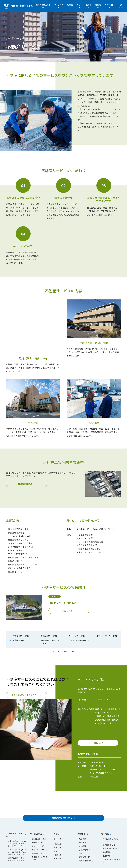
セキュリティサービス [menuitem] (41, 834)
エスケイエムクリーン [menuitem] (48, 864)
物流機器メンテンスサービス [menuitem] (40, 843)
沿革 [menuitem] (81, 838)
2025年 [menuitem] (58, 829)
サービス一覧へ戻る (65, 636)
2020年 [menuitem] (58, 843)
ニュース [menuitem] (79, 6)
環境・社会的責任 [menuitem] (86, 845)
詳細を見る (68, 595)
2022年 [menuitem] (58, 836)
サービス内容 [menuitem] (59, 6)
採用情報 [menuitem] (98, 6)
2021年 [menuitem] (58, 840)
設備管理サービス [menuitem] (39, 827)
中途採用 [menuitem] (106, 840)
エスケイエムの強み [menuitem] (43, 6)
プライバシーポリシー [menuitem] (28, 864)
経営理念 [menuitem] (82, 827)
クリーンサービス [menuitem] (39, 831)
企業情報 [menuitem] (89, 6)
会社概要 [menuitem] (82, 831)
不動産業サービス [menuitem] (39, 838)
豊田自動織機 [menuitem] (64, 864)
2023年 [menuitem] (58, 832)
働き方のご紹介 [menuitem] (109, 829)
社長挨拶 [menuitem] (82, 823)
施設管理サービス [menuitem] (39, 823)
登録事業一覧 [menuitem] (84, 841)
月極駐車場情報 (25, 469)
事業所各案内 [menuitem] (84, 834)
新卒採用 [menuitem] (106, 837)
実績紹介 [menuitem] (70, 6)
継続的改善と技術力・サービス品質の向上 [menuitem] (17, 844)
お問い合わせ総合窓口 (62, 802)
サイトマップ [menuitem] (12, 864)
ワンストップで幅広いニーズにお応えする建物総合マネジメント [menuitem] (17, 837)
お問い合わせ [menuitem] (109, 6)
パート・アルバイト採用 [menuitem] (112, 845)
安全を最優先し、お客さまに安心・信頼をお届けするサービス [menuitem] (17, 828)
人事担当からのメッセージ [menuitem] (111, 825)
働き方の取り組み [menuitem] (110, 833)
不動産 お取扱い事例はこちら (25, 679)
